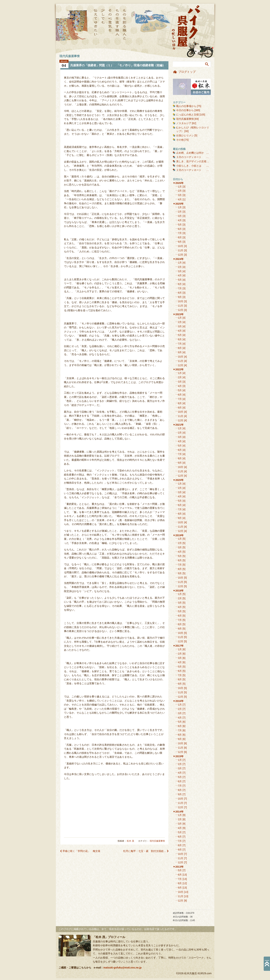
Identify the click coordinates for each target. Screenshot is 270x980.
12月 (181, 255)
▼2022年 (178, 369)
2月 (180, 191)
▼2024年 (178, 259)
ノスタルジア (184, 123)
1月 (180, 187)
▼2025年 (178, 204)
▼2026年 (178, 183)
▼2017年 (178, 646)
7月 (180, 233)
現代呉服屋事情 (157, 841)
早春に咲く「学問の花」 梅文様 (81, 851)
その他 (180, 140)
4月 (180, 199)
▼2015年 (178, 756)
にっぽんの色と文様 (188, 115)
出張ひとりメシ (185, 135)
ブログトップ (187, 72)
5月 (180, 225)
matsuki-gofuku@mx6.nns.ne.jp (122, 968)
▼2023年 (178, 314)
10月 (181, 246)
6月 (180, 229)
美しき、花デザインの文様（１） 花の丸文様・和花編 (209, 161)
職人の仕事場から (186, 106)
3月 (180, 195)
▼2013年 (178, 867)
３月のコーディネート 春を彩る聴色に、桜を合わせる (209, 157)
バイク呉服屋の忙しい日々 (186, 28)
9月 (180, 242)
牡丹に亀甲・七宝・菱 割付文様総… (145, 851)
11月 (181, 250)
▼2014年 (178, 812)
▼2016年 (178, 701)
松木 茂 (130, 841)
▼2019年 (178, 535)
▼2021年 (178, 425)
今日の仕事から (185, 110)
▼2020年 (178, 480)
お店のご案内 (192, 87)
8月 (180, 237)
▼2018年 (178, 591)
